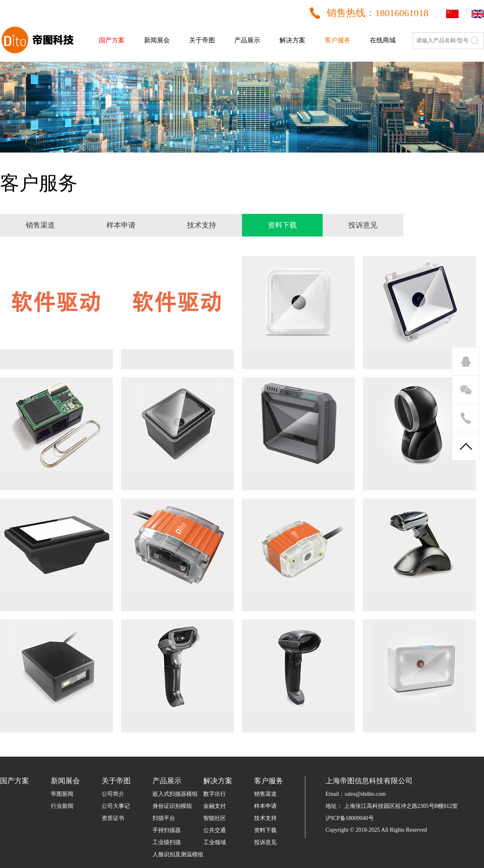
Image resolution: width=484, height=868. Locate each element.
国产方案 (112, 40)
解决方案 (292, 40)
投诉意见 (265, 842)
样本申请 (265, 806)
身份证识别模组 (172, 806)
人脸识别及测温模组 (178, 854)
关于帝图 (202, 40)
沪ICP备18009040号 (350, 818)
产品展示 (247, 40)
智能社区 (215, 818)
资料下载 (265, 830)
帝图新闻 (62, 794)
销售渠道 (265, 794)
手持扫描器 (167, 830)
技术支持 (265, 818)
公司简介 (113, 794)
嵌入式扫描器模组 (175, 794)
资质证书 (113, 818)
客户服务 (338, 40)
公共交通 (215, 830)
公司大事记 (116, 806)
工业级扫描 (167, 842)
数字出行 (215, 794)
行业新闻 (62, 806)
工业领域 (215, 842)
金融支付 (215, 806)
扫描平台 (164, 818)
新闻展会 (157, 40)
